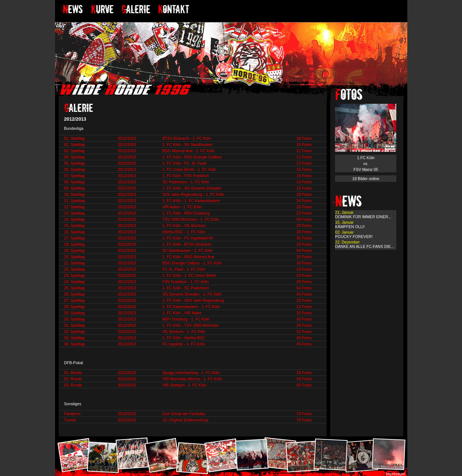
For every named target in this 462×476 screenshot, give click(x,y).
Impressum (395, 474)
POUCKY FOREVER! (354, 237)
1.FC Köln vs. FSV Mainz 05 (366, 164)
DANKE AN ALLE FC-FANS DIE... (364, 246)
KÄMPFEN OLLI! (350, 227)
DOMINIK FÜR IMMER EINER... (363, 217)
